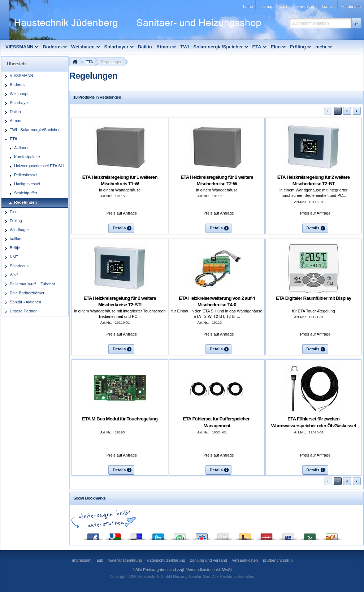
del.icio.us (136, 535)
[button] (356, 23)
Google (115, 535)
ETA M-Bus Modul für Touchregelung (120, 419)
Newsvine (310, 535)
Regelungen (112, 62)
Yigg (331, 535)
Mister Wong (266, 535)
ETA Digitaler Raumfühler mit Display (314, 298)
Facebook (93, 535)
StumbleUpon (180, 535)
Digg (223, 535)
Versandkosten (200, 570)
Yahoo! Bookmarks (245, 535)
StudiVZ (201, 535)
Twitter (158, 535)
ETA (89, 62)
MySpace (288, 535)
